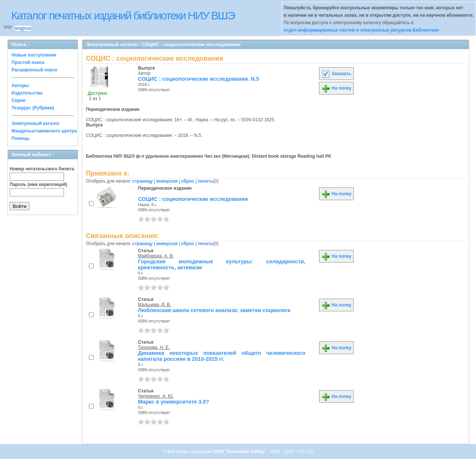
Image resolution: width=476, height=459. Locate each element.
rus (28, 28)
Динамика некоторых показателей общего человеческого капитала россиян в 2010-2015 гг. (222, 356)
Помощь (21, 138)
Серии (18, 100)
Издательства (27, 93)
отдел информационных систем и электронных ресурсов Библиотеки (361, 30)
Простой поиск (28, 62)
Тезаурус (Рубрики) (33, 108)
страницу (143, 181)
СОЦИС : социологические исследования (193, 199)
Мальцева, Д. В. (155, 305)
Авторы (20, 86)
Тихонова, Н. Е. (154, 347)
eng (19, 28)
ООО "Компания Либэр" (240, 452)
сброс (188, 181)
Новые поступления (34, 55)
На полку (336, 88)
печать (205, 181)
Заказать (336, 74)
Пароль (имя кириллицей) (38, 184)
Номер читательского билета (42, 169)
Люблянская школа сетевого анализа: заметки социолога (214, 310)
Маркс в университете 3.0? (173, 402)
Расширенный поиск (34, 70)
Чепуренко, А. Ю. (156, 396)
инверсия (167, 181)
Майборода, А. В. (156, 256)
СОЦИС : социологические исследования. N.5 (199, 79)
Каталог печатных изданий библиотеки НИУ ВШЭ (123, 15)
